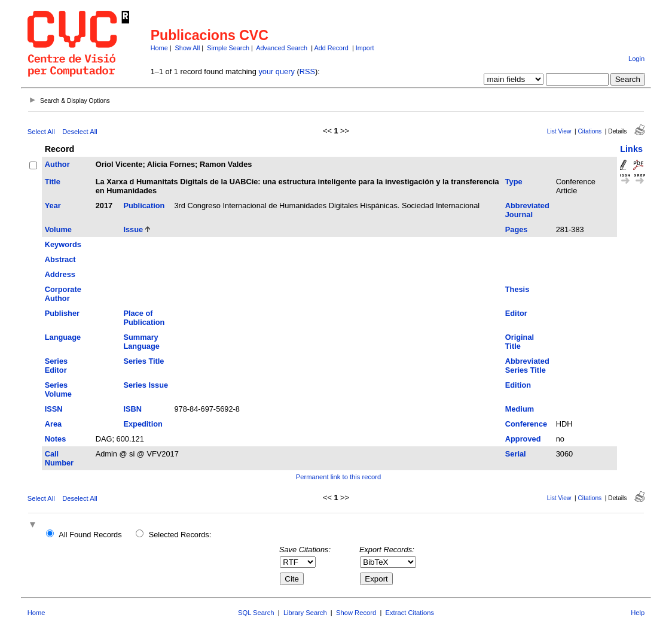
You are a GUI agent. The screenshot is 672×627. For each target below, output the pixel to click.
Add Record (331, 48)
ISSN (54, 409)
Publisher (62, 313)
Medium (520, 409)
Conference (526, 424)
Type (514, 182)
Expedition (143, 424)
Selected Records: (180, 535)
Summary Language (141, 342)
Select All (41, 132)
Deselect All (80, 132)
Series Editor (56, 366)
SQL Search (256, 613)
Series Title (143, 361)
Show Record (356, 613)
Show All (188, 48)
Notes (56, 439)
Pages (517, 229)
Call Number (59, 458)
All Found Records (90, 535)
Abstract (60, 259)
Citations (590, 131)
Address (60, 274)
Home (159, 48)
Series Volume (58, 389)
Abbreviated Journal (527, 210)
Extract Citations (410, 613)
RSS (307, 71)
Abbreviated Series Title (527, 366)
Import (365, 48)
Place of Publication (144, 318)
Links (631, 149)
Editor (516, 313)
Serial (516, 454)
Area (53, 424)
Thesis (517, 289)
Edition (518, 385)
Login (636, 59)
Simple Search (228, 48)
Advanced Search (282, 48)
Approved (523, 439)
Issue (133, 229)
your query (276, 71)
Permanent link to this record (338, 477)
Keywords (63, 244)
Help (638, 613)
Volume (58, 229)
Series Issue (146, 385)
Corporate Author (63, 294)
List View (559, 131)
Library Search (305, 613)
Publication (144, 206)
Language (63, 337)
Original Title (520, 342)
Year (53, 206)
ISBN (132, 409)
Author (57, 164)
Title (53, 182)
